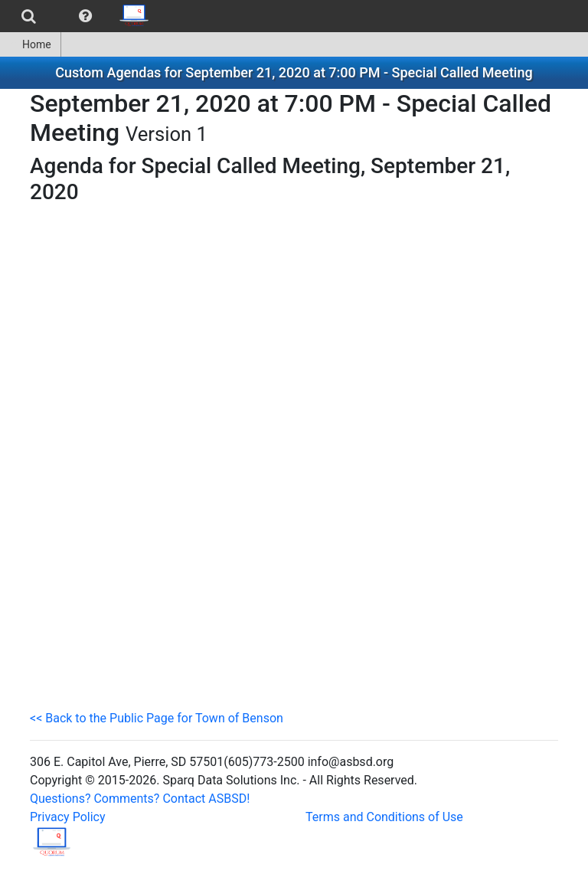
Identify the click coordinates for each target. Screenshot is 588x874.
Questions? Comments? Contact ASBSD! (140, 799)
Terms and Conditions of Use (384, 817)
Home (30, 44)
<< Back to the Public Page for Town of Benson (157, 718)
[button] (85, 16)
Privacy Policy (68, 817)
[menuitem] (29, 16)
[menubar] (79, 16)
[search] (29, 16)
